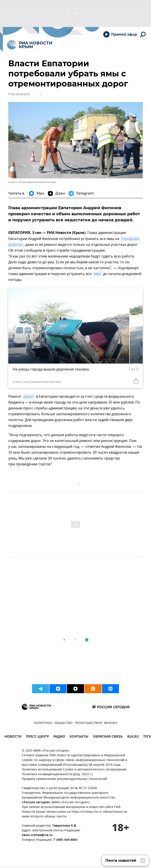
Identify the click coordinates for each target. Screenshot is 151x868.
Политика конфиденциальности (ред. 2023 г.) (57, 774)
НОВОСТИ (13, 737)
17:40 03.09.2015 (19, 94)
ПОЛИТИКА (43, 723)
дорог (29, 397)
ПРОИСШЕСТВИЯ (88, 723)
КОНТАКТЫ (79, 737)
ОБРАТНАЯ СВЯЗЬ (108, 737)
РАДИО (59, 737)
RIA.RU (133, 737)
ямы (97, 274)
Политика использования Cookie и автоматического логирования (74, 770)
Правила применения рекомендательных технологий (64, 779)
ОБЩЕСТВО (64, 723)
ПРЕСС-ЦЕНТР (37, 737)
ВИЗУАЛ (111, 723)
